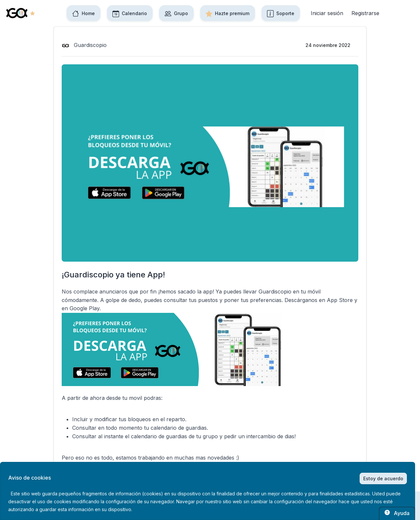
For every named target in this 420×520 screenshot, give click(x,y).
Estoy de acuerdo (383, 478)
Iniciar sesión (327, 13)
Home (84, 13)
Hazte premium (228, 13)
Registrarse (365, 13)
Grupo (176, 13)
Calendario (130, 13)
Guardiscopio (84, 45)
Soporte (281, 13)
